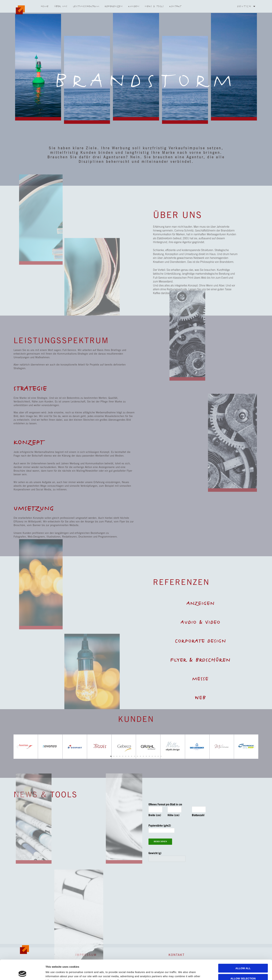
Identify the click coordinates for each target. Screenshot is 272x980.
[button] (255, 747)
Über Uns (61, 6)
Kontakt (175, 6)
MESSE (200, 679)
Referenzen (114, 6)
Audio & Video (201, 622)
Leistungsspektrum (86, 6)
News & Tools (154, 6)
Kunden (134, 6)
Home (45, 6)
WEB (201, 698)
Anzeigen (201, 603)
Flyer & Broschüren (200, 660)
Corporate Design (201, 641)
